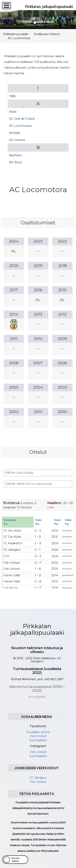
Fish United (38, 736)
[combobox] (38, 473)
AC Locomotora (19, 38)
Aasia (13, 112)
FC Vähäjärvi (38, 778)
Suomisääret (38, 740)
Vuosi (57, 522)
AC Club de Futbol (22, 119)
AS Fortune (17, 140)
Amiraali (15, 133)
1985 (12, 96)
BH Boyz (16, 162)
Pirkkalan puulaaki (16, 34)
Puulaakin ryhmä (38, 732)
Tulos (38, 522)
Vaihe (68, 522)
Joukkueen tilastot (47, 34)
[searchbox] (38, 473)
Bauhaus (15, 155)
